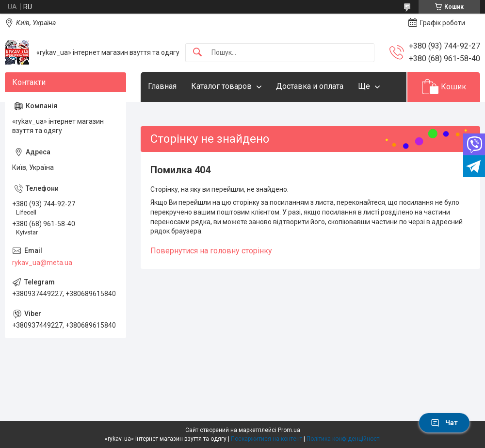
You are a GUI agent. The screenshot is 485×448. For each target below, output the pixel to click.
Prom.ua (289, 430)
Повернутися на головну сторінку (211, 251)
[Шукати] (197, 53)
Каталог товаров (221, 86)
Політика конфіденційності (344, 439)
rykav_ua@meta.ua (42, 263)
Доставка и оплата (310, 86)
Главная (162, 86)
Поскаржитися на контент (267, 439)
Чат (444, 423)
